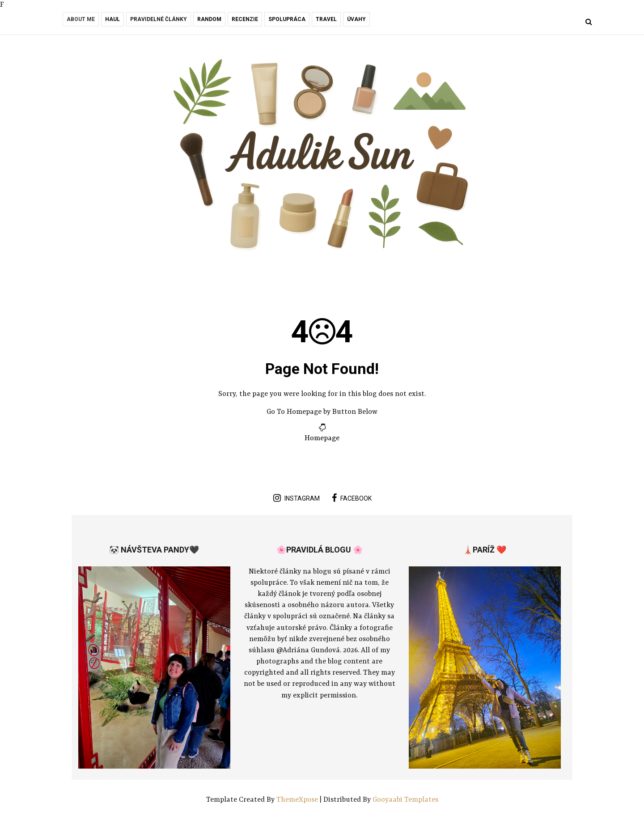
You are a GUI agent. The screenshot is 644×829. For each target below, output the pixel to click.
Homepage (322, 438)
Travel (326, 19)
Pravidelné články (159, 19)
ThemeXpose (298, 800)
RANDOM (209, 19)
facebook (352, 498)
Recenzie (245, 19)
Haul (112, 19)
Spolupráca (287, 19)
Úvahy (356, 19)
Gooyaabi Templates (405, 800)
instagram (297, 498)
